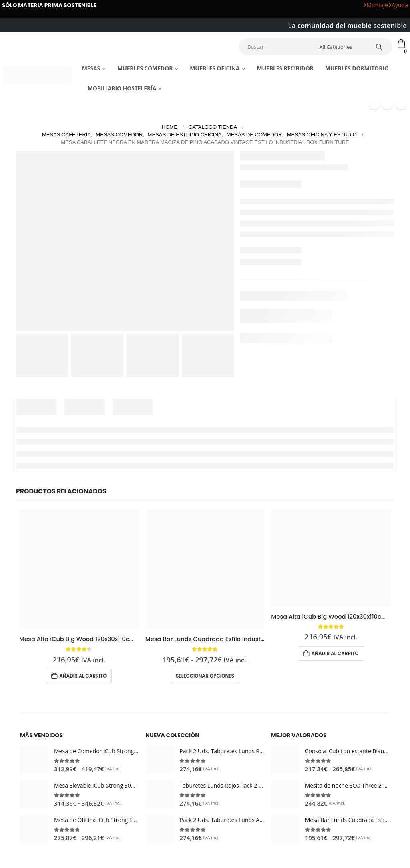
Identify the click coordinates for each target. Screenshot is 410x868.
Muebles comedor (145, 68)
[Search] (381, 47)
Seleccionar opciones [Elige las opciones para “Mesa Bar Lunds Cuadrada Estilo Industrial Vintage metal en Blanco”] (205, 676)
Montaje (375, 5)
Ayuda (398, 5)
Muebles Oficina (215, 68)
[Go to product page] (79, 569)
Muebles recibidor (285, 68)
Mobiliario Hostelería (122, 88)
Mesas (91, 68)
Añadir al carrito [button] (83, 676)
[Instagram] (401, 104)
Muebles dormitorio (357, 68)
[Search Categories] (343, 47)
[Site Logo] (37, 75)
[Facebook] (374, 104)
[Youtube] (387, 104)
